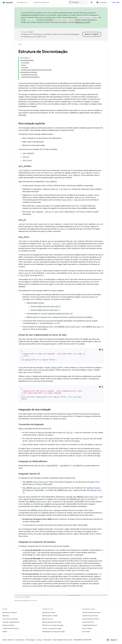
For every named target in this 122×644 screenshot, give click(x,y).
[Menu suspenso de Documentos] (29, 2)
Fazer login (116, 2)
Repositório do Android (10, 612)
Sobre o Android (8, 640)
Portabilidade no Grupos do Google (53, 632)
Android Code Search (41, 2)
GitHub (5, 632)
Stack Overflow (87, 628)
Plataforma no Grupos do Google (53, 625)
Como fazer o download (10, 619)
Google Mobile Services (90, 625)
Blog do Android (47, 619)
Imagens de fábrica (9, 625)
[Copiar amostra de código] (102, 350)
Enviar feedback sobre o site (62, 640)
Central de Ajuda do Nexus (91, 619)
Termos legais (30, 640)
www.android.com (88, 622)
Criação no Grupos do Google (52, 628)
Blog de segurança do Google (52, 622)
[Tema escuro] (100, 350)
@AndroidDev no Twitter (50, 616)
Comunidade (19, 640)
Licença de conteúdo (74, 595)
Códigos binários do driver (11, 628)
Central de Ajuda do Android (91, 612)
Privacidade (47, 640)
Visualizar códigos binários (11, 622)
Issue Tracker (86, 632)
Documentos (22, 2)
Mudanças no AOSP (82, 22)
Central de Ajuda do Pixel (90, 616)
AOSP (20, 44)
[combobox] (78, 2)
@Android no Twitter (49, 612)
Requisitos (6, 616)
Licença (39, 640)
